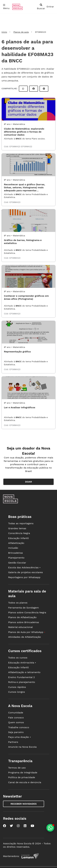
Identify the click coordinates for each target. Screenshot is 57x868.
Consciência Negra (19, 533)
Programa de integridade (23, 773)
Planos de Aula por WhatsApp (27, 632)
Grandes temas (17, 528)
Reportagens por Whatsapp (24, 577)
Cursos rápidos (17, 687)
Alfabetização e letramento (24, 672)
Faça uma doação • (20, 737)
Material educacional (21, 627)
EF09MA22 (27, 146)
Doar (28, 482)
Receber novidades (23, 804)
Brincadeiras (16, 553)
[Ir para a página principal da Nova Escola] (17, 9)
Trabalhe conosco (19, 727)
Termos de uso (17, 768)
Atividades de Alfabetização (25, 637)
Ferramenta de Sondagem (24, 608)
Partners (13, 742)
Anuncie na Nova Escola (22, 747)
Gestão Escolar (17, 563)
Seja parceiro (16, 732)
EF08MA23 (15, 146)
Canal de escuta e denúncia (25, 782)
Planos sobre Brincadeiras (24, 622)
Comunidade (16, 713)
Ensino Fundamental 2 (22, 677)
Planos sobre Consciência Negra (27, 612)
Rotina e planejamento (22, 682)
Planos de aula (21, 32)
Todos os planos (18, 603)
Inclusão (13, 548)
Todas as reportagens (21, 523)
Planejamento (16, 558)
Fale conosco (16, 718)
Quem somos (16, 722)
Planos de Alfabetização (22, 617)
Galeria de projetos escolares (26, 572)
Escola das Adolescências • (24, 567)
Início (4, 32)
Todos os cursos (18, 658)
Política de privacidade (22, 777)
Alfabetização (16, 543)
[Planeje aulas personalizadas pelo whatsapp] (50, 828)
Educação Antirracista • (22, 663)
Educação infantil (18, 538)
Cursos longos (17, 692)
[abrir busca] (41, 7)
